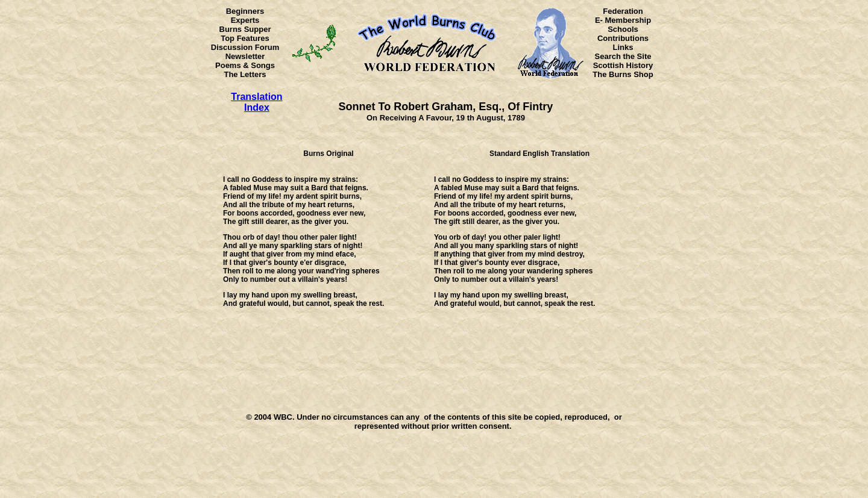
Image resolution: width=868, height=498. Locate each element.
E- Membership (623, 20)
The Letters (245, 74)
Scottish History (623, 65)
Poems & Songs (245, 65)
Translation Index (256, 102)
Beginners (245, 11)
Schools (623, 29)
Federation (623, 11)
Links (623, 47)
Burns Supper (245, 29)
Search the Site (623, 56)
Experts (245, 20)
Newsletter (245, 56)
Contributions (623, 38)
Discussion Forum (245, 47)
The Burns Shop (623, 74)
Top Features (245, 38)
